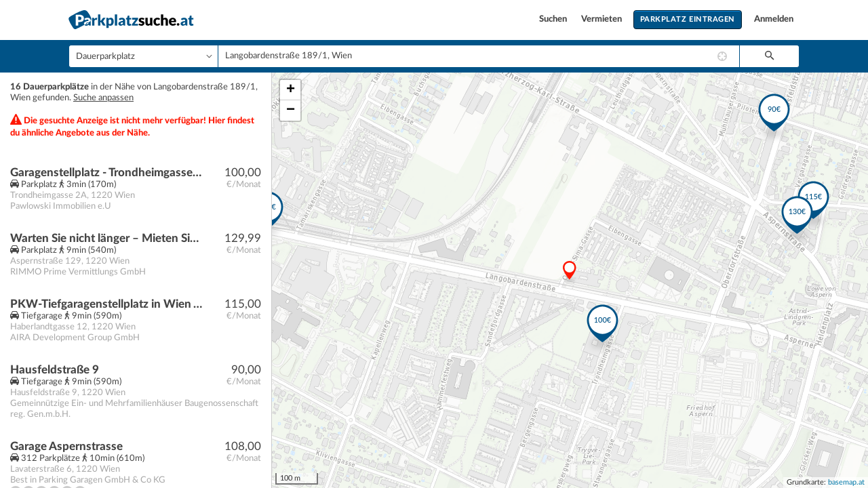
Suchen (554, 19)
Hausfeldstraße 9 (55, 370)
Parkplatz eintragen (688, 19)
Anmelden (774, 19)
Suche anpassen (103, 98)
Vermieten (603, 19)
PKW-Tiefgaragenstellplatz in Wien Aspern (106, 304)
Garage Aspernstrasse (66, 446)
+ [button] (291, 90)
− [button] (291, 110)
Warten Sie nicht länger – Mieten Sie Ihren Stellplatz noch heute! (106, 238)
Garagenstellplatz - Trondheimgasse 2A (106, 172)
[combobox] (479, 56)
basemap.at (846, 482)
